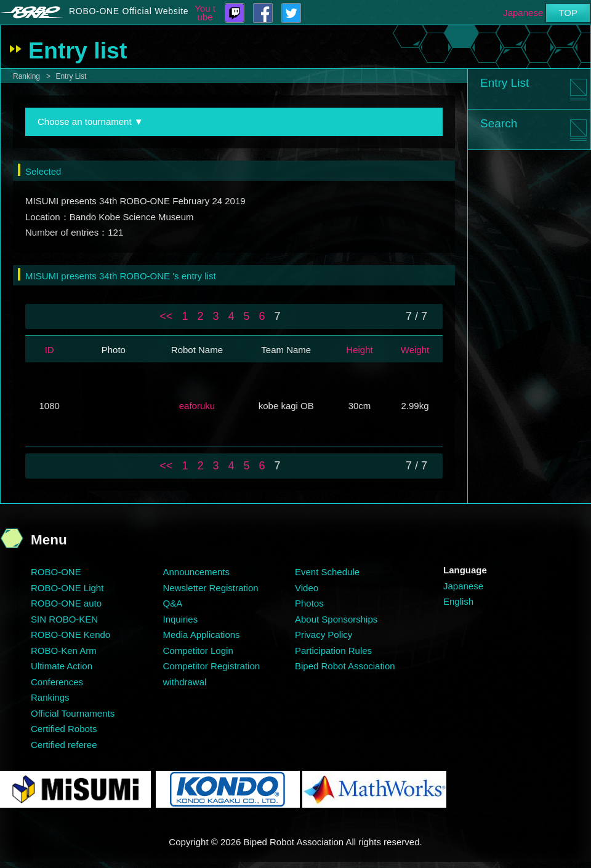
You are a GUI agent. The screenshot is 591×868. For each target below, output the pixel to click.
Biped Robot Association (345, 666)
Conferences (57, 682)
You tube (205, 13)
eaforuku (197, 406)
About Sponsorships (336, 619)
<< (166, 316)
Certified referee (64, 745)
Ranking (26, 76)
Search (499, 123)
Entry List (71, 76)
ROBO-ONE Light (67, 588)
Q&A (173, 603)
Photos (309, 603)
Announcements (196, 572)
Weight (415, 350)
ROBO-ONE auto (66, 603)
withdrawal (185, 682)
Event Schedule (327, 572)
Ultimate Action (62, 666)
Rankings (50, 697)
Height (359, 350)
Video (307, 588)
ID (50, 350)
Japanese (523, 13)
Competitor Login (198, 651)
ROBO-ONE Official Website (129, 11)
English (458, 601)
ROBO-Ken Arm (64, 651)
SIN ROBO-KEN (64, 619)
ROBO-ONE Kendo (70, 635)
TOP (568, 13)
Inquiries (181, 619)
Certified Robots (64, 729)
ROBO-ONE (56, 572)
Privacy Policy (324, 635)
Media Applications (202, 635)
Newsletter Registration (211, 588)
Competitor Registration (212, 666)
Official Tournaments (73, 713)
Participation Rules (333, 651)
